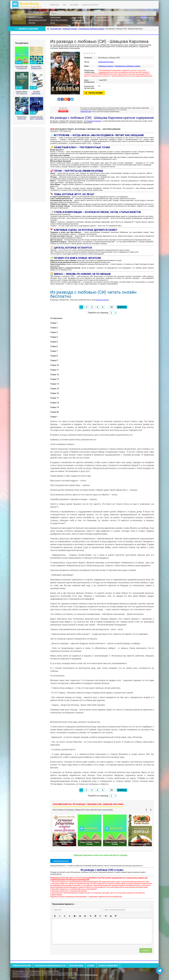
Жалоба (63, 111)
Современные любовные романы (127, 66)
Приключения (55, 17)
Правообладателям (22, 965)
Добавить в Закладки (27, 29)
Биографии (74, 5)
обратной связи (91, 975)
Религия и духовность (102, 20)
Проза (53, 23)
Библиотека (55, 5)
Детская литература (101, 17)
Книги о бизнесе (78, 17)
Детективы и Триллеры (59, 20)
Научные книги (78, 20)
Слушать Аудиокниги (90, 5)
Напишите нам (86, 111)
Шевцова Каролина (106, 62)
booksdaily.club (28, 5)
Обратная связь (76, 965)
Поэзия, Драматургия (145, 17)
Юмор (96, 23)
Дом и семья (120, 17)
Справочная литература (124, 23)
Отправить (146, 950)
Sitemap (91, 965)
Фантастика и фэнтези (37, 20)
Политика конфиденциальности (50, 965)
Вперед (122, 307)
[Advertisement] (29, 164)
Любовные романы (36, 17)
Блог (65, 5)
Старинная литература (124, 20)
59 (111, 307)
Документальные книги (81, 23)
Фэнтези (32, 23)
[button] (55, 916)
